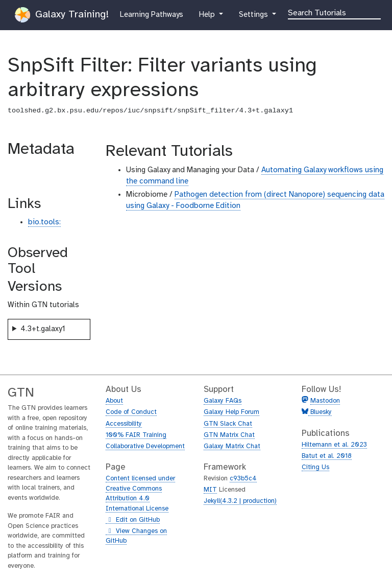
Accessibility (124, 424)
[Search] (334, 12)
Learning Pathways (151, 14)
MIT (210, 490)
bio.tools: (44, 222)
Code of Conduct (131, 412)
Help (208, 14)
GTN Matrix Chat (229, 435)
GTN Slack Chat (228, 424)
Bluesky (320, 412)
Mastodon (325, 401)
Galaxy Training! (62, 15)
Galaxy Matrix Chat (232, 446)
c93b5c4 (243, 479)
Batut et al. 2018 (327, 456)
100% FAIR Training (136, 435)
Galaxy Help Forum (231, 412)
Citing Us (315, 467)
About (114, 401)
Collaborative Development (145, 446)
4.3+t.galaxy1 (43, 329)
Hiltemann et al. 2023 (334, 445)
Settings (258, 14)
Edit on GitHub (133, 520)
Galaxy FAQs (223, 401)
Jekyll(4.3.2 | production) (240, 501)
